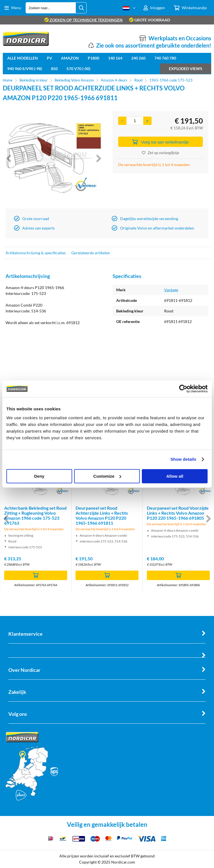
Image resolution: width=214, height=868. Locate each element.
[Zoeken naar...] (81, 8)
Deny (39, 476)
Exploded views (186, 69)
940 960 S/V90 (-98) (25, 69)
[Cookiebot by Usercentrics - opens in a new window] (183, 389)
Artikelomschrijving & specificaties (36, 253)
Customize (107, 476)
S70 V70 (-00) (78, 69)
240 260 (138, 58)
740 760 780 (165, 58)
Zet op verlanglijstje (160, 153)
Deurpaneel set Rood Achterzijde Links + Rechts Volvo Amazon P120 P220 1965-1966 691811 (102, 515)
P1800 (93, 58)
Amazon (70, 58)
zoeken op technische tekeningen (83, 20)
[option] (53, 158)
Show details (183, 459)
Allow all (175, 476)
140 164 (115, 58)
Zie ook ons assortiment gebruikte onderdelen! (154, 45)
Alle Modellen (23, 58)
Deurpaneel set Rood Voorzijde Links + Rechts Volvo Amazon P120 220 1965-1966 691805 (178, 513)
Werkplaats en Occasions (180, 38)
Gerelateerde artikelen (91, 253)
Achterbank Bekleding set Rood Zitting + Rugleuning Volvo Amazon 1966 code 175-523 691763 (35, 515)
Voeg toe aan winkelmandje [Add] (160, 142)
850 (54, 69)
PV (49, 58)
